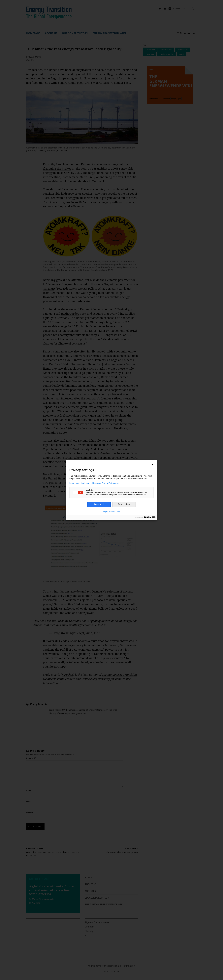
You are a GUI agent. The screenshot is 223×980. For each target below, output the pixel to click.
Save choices (124, 504)
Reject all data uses (112, 511)
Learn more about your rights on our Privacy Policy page (94, 483)
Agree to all (99, 504)
